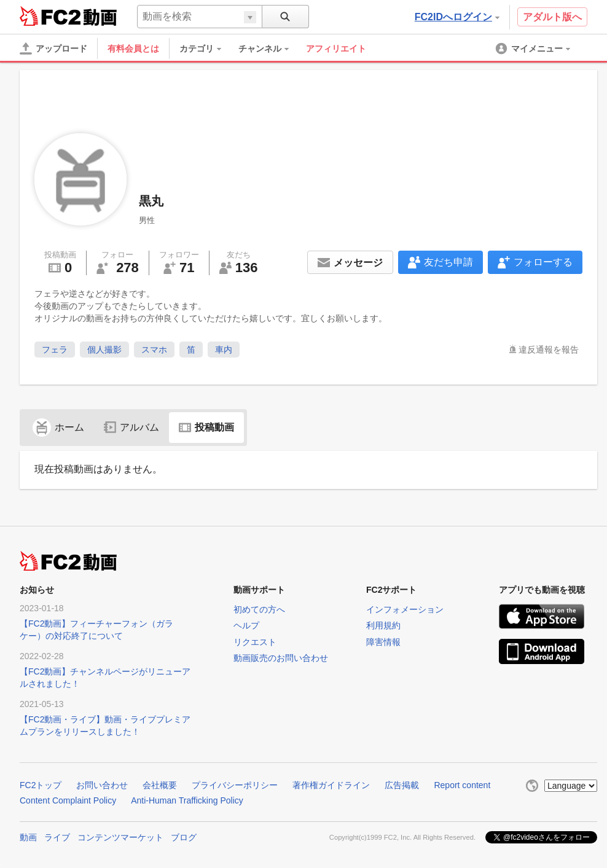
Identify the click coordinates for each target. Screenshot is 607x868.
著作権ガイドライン (331, 785)
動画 (28, 837)
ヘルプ (246, 625)
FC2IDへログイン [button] (457, 17)
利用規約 (383, 625)
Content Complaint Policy (68, 800)
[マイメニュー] (534, 49)
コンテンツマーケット (120, 837)
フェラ (55, 350)
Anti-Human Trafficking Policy (187, 800)
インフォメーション (405, 609)
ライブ (57, 837)
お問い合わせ (102, 785)
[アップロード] (53, 49)
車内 (224, 350)
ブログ (184, 837)
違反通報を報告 (549, 350)
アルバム (131, 427)
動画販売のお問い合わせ (281, 658)
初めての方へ (259, 609)
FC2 (50, 16)
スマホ (154, 350)
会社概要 (160, 785)
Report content (462, 785)
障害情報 (383, 642)
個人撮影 (104, 350)
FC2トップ (41, 785)
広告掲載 (402, 785)
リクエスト (255, 642)
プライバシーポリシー (235, 785)
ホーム (58, 427)
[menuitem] (206, 49)
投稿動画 (206, 427)
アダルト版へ (552, 17)
